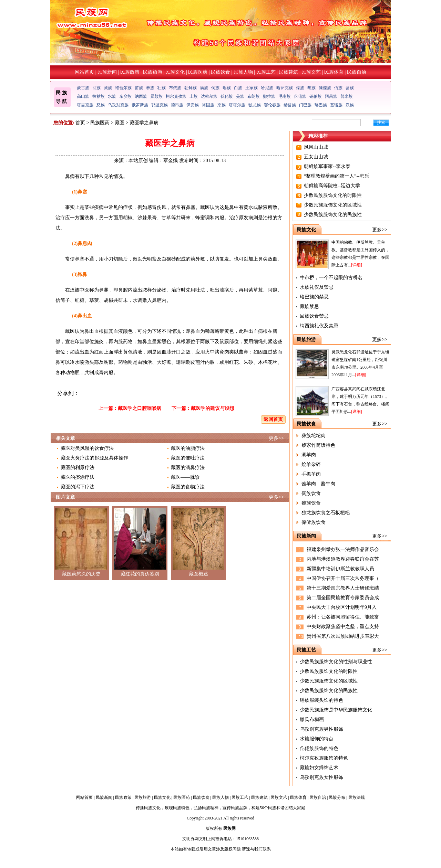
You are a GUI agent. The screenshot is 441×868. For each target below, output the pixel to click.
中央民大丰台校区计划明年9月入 (342, 607)
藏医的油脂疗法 (188, 448)
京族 (222, 105)
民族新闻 (107, 72)
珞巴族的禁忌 (314, 297)
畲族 (350, 88)
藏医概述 (198, 574)
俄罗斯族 (140, 105)
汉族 (350, 105)
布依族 (175, 88)
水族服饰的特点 (317, 739)
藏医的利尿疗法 (78, 468)
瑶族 (227, 88)
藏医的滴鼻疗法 (188, 468)
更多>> (276, 438)
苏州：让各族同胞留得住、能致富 (343, 617)
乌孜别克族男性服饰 (321, 729)
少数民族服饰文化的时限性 (333, 195)
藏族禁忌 (309, 306)
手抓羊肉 (311, 474)
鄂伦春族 (272, 105)
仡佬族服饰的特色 (319, 748)
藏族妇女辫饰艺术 (319, 768)
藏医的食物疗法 (188, 487)
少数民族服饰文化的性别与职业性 (336, 662)
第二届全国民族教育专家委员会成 (343, 598)
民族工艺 (266, 72)
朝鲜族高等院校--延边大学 (332, 186)
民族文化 (175, 72)
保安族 (193, 105)
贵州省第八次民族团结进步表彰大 (343, 636)
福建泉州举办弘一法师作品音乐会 (343, 549)
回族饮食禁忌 (314, 316)
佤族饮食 (311, 493)
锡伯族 (316, 96)
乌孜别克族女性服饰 (321, 777)
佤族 (338, 88)
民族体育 (334, 72)
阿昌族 (331, 96)
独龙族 (255, 105)
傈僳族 (325, 88)
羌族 (240, 96)
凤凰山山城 (316, 147)
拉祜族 (99, 96)
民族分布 (337, 797)
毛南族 (285, 96)
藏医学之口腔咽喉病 (140, 408)
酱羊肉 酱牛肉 (318, 484)
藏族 (108, 88)
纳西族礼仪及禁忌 (319, 326)
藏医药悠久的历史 (81, 574)
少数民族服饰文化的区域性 (333, 205)
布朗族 (254, 96)
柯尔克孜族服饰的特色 (324, 758)
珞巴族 (321, 105)
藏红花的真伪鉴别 (140, 574)
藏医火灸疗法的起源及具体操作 (94, 458)
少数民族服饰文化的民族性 (333, 215)
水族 (112, 96)
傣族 (300, 88)
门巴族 (305, 105)
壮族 (162, 88)
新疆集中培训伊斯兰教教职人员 (340, 569)
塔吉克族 (85, 105)
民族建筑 (288, 72)
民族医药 (198, 72)
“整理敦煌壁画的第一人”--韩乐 (337, 176)
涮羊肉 (309, 455)
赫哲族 (290, 105)
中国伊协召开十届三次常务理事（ (343, 578)
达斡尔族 (209, 96)
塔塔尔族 (237, 105)
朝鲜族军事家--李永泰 (327, 166)
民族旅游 (153, 72)
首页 (80, 123)
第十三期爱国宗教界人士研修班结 (343, 588)
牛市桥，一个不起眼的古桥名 (331, 278)
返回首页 (273, 419)
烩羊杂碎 (311, 464)
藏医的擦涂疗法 (78, 477)
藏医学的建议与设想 (213, 408)
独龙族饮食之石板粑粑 (326, 513)
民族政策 (130, 72)
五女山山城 (316, 157)
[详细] (357, 265)
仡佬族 (300, 96)
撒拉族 (269, 96)
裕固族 (208, 105)
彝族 (150, 88)
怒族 (101, 105)
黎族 (311, 88)
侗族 (215, 88)
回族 (96, 88)
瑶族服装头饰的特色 (321, 700)
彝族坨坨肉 (314, 436)
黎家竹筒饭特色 (318, 445)
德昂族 (177, 105)
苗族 (139, 88)
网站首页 (84, 72)
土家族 (252, 88)
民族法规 (357, 797)
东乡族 (125, 96)
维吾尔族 (123, 88)
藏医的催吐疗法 (188, 458)
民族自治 (357, 72)
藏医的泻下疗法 (78, 487)
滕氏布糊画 (312, 719)
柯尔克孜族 (176, 96)
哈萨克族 (285, 88)
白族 (238, 88)
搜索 (381, 123)
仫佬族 (227, 96)
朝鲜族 (191, 88)
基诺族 (336, 105)
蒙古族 (83, 88)
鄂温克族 (160, 105)
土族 (194, 96)
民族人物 (243, 72)
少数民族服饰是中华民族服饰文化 (336, 710)
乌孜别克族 (118, 105)
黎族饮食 (311, 503)
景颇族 (156, 96)
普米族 (347, 96)
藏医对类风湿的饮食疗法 (87, 448)
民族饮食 (220, 72)
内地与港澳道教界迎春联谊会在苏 (343, 559)
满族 (204, 88)
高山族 (83, 96)
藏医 (120, 123)
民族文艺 (311, 72)
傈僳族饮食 (314, 522)
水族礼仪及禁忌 (317, 287)
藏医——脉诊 (185, 477)
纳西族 (141, 96)
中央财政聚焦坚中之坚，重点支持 (343, 627)
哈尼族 (267, 88)
